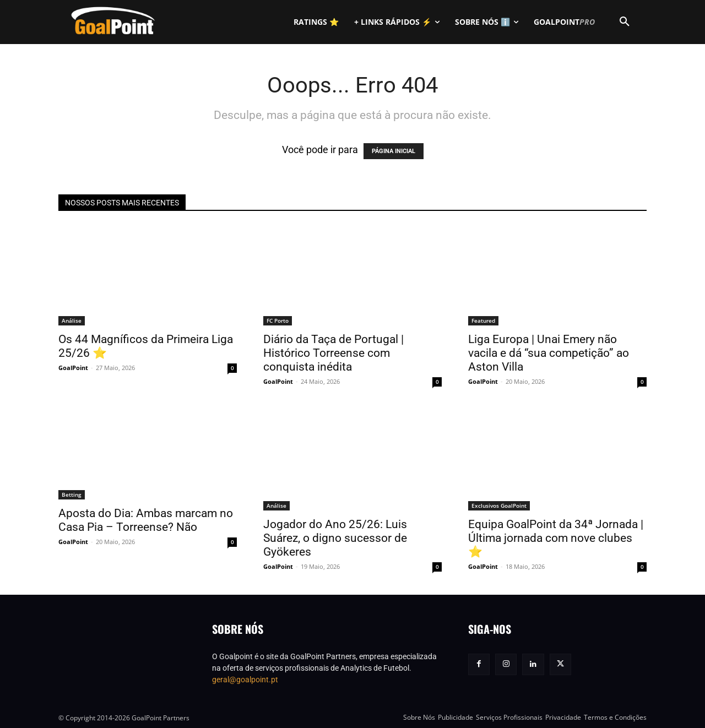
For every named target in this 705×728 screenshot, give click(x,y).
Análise (72, 320)
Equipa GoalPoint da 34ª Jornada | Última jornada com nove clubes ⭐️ (556, 538)
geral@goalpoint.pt (245, 680)
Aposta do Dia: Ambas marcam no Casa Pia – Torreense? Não (146, 520)
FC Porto (278, 320)
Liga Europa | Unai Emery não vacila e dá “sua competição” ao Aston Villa (549, 353)
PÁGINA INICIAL (394, 151)
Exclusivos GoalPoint (499, 506)
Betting (72, 495)
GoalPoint (73, 368)
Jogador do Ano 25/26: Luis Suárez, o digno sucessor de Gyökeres (335, 538)
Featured (483, 320)
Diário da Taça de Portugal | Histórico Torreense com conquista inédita (333, 353)
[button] (625, 22)
